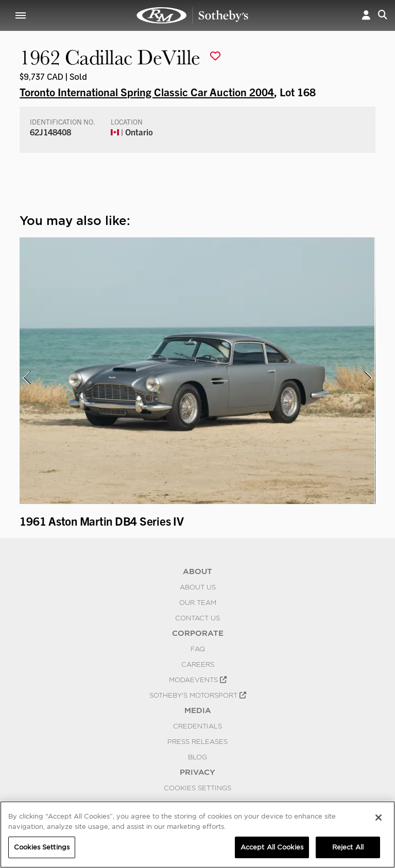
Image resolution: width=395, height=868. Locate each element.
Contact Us (198, 618)
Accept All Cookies (272, 847)
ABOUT (198, 571)
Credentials (198, 726)
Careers (198, 664)
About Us (198, 587)
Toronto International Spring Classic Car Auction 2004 (147, 92)
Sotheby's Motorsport (198, 695)
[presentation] (26, 378)
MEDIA (198, 710)
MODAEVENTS (198, 680)
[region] (198, 835)
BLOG (198, 757)
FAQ (198, 649)
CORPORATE (198, 633)
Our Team (198, 602)
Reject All (348, 847)
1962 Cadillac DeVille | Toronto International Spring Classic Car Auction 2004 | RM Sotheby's (193, 15)
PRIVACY (198, 772)
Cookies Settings (198, 788)
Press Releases (198, 741)
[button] (366, 15)
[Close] (379, 818)
